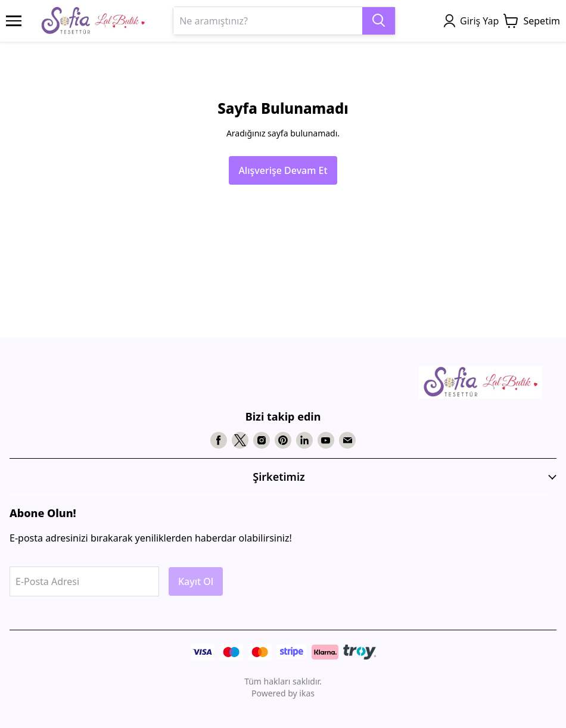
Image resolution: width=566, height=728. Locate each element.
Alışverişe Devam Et (283, 170)
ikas (307, 693)
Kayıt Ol (196, 581)
